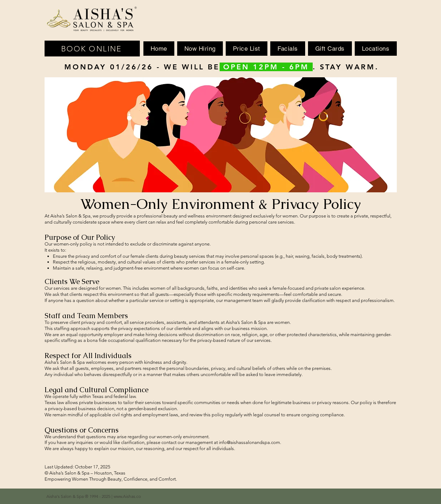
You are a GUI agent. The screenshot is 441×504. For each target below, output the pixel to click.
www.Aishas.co (127, 496)
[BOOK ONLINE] (92, 49)
